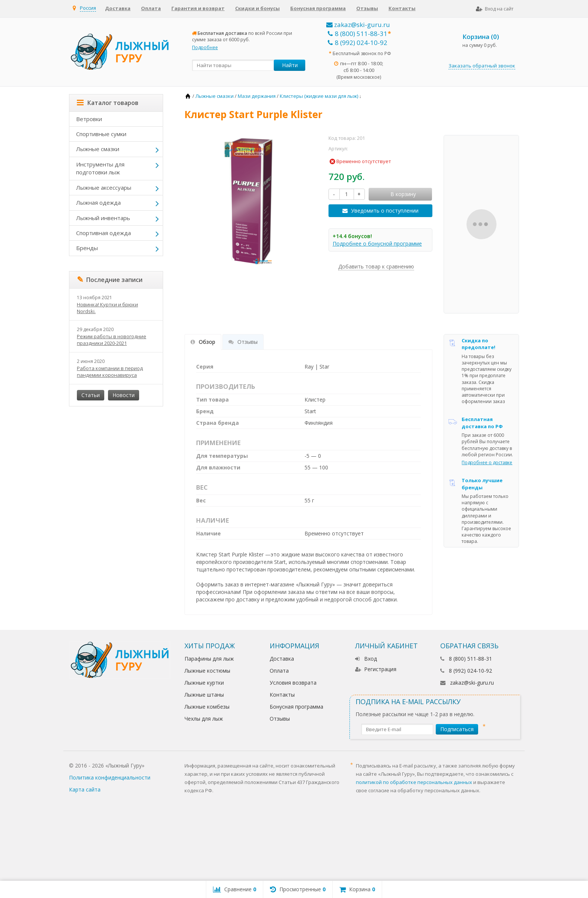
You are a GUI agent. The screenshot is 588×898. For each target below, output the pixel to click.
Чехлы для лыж (204, 719)
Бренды (87, 248)
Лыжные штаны (204, 695)
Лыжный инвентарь (103, 218)
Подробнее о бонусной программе (377, 244)
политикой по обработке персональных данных (414, 782)
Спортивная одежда (103, 233)
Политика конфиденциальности (110, 777)
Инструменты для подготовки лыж (100, 168)
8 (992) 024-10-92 (358, 43)
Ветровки (89, 119)
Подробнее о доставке (487, 462)
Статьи (91, 395)
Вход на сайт (495, 9)
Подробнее (205, 47)
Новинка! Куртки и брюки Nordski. (107, 308)
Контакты (402, 8)
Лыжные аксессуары (104, 187)
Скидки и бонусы (257, 8)
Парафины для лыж (209, 659)
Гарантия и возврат (198, 8)
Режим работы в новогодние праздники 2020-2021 (112, 340)
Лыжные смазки (98, 149)
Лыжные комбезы (207, 707)
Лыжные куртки (204, 683)
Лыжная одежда (98, 202)
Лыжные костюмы (207, 671)
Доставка (118, 8)
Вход (366, 659)
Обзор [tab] (203, 342)
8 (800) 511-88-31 (358, 34)
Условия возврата (293, 683)
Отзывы (367, 8)
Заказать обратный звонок (482, 66)
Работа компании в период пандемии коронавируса (110, 372)
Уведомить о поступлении (385, 211)
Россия (88, 8)
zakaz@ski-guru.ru (358, 25)
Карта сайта (85, 789)
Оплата (151, 8)
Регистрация (376, 669)
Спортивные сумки (101, 134)
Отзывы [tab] (243, 342)
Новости (124, 395)
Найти (290, 65)
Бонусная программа (318, 8)
